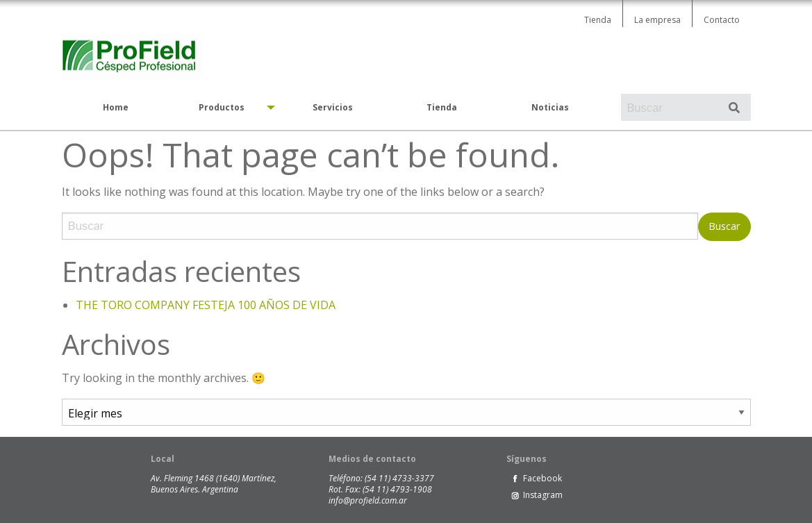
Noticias (550, 107)
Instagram (543, 495)
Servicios (333, 107)
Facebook (542, 479)
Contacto (722, 20)
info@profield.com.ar (368, 500)
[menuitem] (116, 108)
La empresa (657, 20)
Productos (222, 107)
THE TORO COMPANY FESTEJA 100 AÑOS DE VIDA (206, 305)
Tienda (598, 20)
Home (116, 107)
